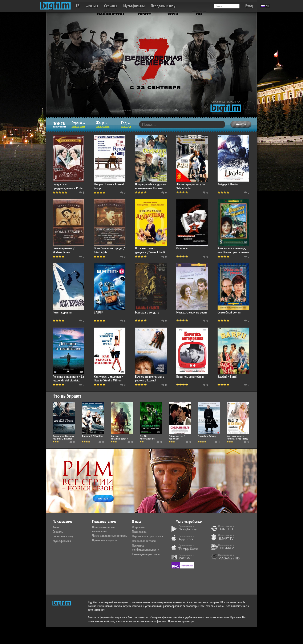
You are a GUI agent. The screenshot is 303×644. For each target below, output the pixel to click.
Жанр (102, 123)
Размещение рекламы (146, 554)
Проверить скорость (105, 540)
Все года (126, 126)
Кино (56, 527)
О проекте (138, 527)
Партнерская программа (147, 536)
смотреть (103, 499)
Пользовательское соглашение (104, 529)
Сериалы (111, 6)
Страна (78, 123)
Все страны (78, 126)
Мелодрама (103, 126)
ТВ (78, 6)
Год (126, 123)
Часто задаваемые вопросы (110, 536)
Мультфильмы (134, 6)
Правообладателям (144, 541)
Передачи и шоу (163, 6)
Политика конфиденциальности (146, 548)
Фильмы (92, 6)
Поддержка (139, 532)
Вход (249, 6)
